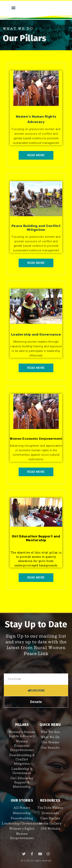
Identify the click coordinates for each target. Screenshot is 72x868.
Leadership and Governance (36, 334)
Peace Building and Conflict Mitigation (36, 228)
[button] (14, 8)
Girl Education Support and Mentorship (36, 538)
